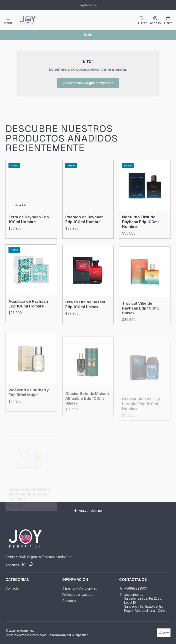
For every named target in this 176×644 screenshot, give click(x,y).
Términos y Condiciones (80, 588)
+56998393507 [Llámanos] (133, 588)
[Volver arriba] (88, 511)
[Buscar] (142, 20)
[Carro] (168, 20)
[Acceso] (155, 20)
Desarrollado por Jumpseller (67, 635)
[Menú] (8, 20)
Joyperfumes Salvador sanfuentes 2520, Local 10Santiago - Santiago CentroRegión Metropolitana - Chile (142, 603)
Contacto (12, 588)
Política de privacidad (78, 595)
